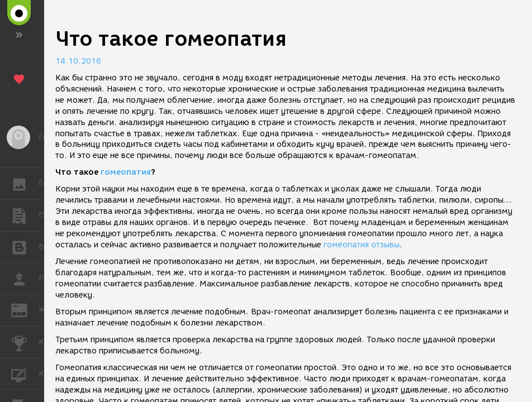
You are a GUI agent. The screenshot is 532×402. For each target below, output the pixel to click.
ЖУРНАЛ (25, 310)
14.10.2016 (78, 61)
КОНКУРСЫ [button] (25, 342)
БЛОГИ (25, 247)
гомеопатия (126, 172)
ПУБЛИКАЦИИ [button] (25, 216)
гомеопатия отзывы (362, 245)
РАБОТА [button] (25, 279)
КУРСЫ (25, 373)
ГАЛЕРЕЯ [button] (25, 184)
